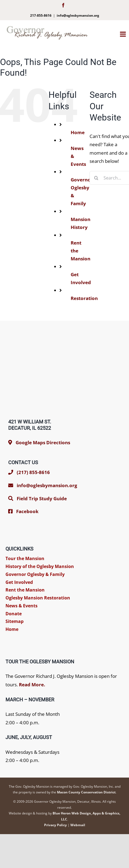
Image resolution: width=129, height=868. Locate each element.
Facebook (27, 511)
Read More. (32, 685)
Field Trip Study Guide (42, 498)
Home (78, 132)
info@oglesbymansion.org (78, 15)
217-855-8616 (41, 15)
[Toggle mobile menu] (124, 34)
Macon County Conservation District (86, 792)
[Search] (96, 178)
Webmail (78, 825)
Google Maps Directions (43, 442)
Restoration (84, 298)
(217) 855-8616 (29, 472)
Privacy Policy (55, 825)
